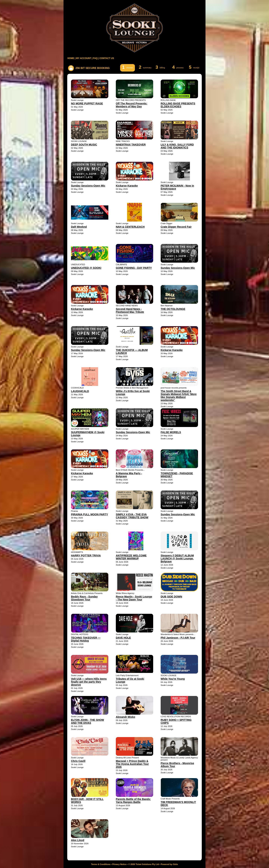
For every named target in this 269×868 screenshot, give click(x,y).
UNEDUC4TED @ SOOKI (86, 268)
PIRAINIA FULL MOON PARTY (89, 514)
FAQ (95, 58)
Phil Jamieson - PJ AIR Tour (178, 638)
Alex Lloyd (78, 840)
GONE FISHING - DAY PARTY (134, 268)
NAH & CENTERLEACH (130, 227)
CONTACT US (107, 58)
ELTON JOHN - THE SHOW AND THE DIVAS (88, 721)
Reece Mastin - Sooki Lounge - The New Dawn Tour (134, 598)
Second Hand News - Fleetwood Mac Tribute (130, 310)
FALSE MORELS (171, 432)
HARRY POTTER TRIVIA (86, 556)
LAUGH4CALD (80, 391)
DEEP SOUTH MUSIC (84, 145)
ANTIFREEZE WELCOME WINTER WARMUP (131, 557)
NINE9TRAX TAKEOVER (131, 145)
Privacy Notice (119, 864)
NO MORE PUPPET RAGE (87, 103)
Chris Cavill (78, 761)
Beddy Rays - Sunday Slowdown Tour (84, 598)
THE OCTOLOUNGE (173, 309)
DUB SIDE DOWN (171, 597)
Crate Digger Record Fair (176, 227)
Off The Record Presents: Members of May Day (132, 105)
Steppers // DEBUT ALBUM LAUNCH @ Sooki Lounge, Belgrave (177, 558)
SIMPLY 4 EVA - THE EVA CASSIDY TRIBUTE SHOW (132, 516)
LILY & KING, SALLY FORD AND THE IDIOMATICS (177, 146)
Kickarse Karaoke (127, 186)
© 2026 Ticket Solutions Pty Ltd (144, 864)
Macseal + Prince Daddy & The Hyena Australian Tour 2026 (132, 764)
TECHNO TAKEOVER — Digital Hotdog (86, 639)
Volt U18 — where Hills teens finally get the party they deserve (89, 682)
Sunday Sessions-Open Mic (88, 186)
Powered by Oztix (169, 864)
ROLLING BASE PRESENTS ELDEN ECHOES (178, 105)
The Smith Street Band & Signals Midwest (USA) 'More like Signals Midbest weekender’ (179, 396)
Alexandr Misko (125, 717)
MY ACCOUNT (84, 58)
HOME (71, 58)
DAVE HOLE (123, 638)
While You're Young (173, 679)
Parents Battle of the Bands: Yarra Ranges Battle (133, 801)
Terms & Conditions (101, 864)
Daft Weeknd (79, 227)
